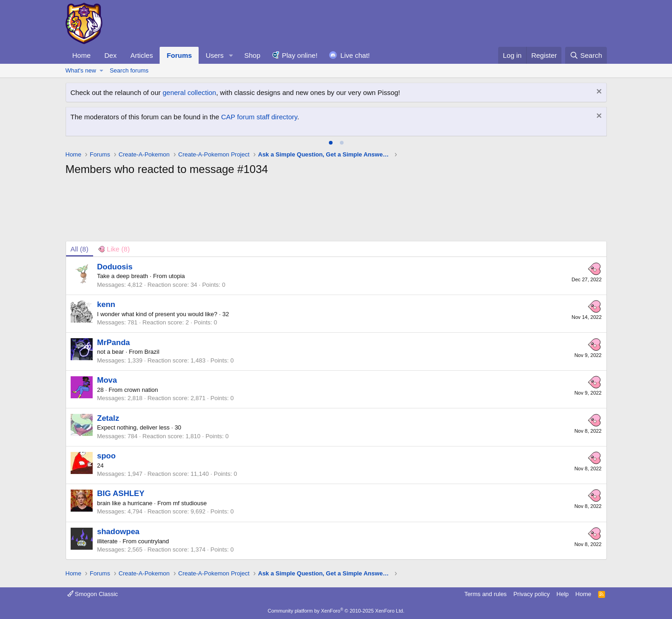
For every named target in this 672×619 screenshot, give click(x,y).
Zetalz (108, 418)
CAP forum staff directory (259, 117)
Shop (252, 55)
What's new (81, 70)
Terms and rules (485, 594)
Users (214, 55)
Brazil (152, 352)
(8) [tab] (80, 249)
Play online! (300, 55)
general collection (189, 92)
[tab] (331, 143)
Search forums (129, 70)
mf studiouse (190, 503)
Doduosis (115, 267)
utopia (177, 276)
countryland (153, 541)
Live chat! (355, 55)
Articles (142, 55)
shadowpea (119, 532)
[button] (231, 55)
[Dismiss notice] (598, 92)
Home (82, 55)
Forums (179, 55)
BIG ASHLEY (121, 494)
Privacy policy (531, 594)
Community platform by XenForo (336, 611)
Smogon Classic (93, 594)
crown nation (141, 390)
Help (563, 594)
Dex (111, 55)
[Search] (586, 55)
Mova (107, 380)
